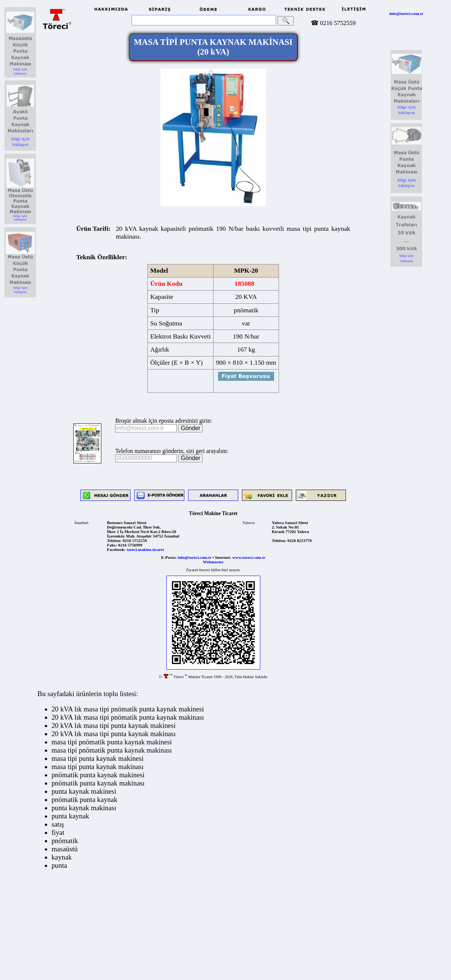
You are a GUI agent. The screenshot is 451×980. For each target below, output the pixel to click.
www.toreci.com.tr (249, 557)
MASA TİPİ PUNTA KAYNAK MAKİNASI (213, 47)
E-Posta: (169, 557)
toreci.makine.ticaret (145, 549)
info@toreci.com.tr (406, 13)
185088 (245, 284)
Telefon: (114, 540)
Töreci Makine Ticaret (213, 513)
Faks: (112, 545)
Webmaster (213, 562)
